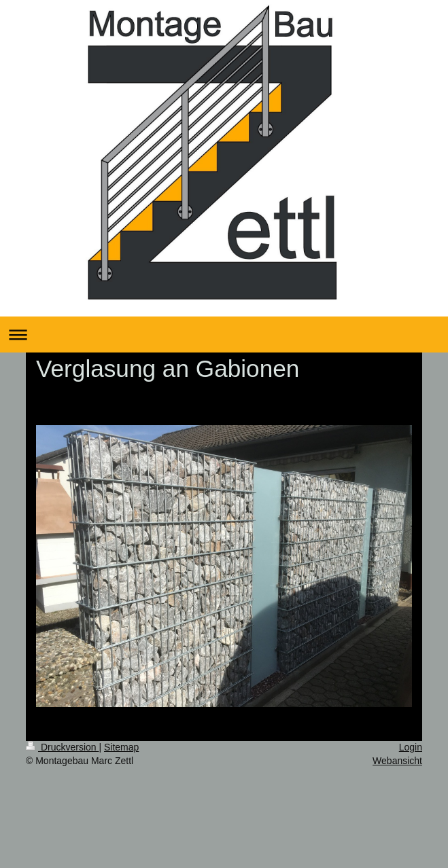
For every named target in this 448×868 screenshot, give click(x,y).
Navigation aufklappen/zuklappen (224, 334)
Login (411, 747)
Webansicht (397, 761)
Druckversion (62, 747)
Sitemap (121, 747)
